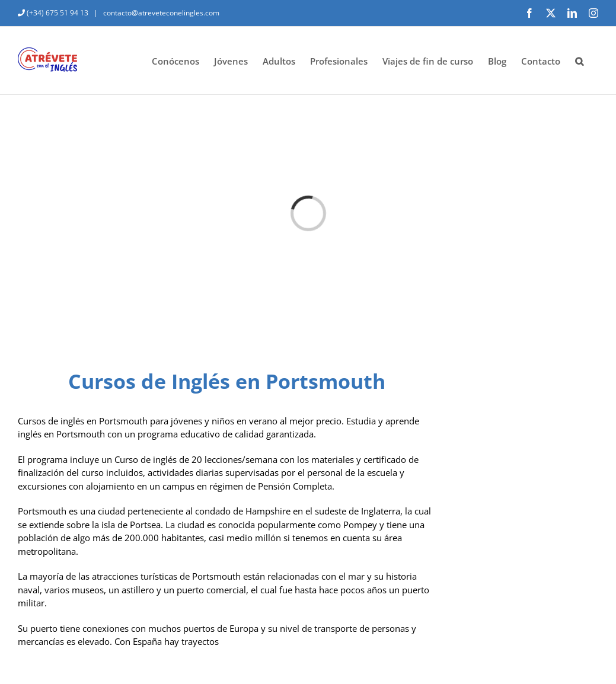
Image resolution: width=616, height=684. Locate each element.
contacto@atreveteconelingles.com (160, 13)
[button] (579, 60)
